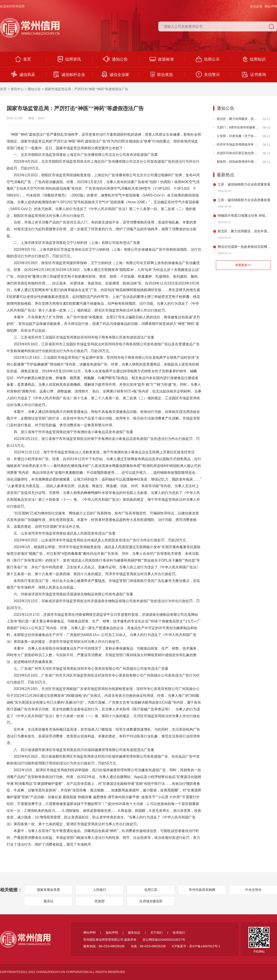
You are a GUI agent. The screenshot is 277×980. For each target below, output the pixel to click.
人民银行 (100, 890)
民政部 (100, 901)
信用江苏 (151, 890)
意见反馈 (256, 6)
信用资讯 (69, 59)
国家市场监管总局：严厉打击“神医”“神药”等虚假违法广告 (86, 89)
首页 (23, 59)
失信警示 (208, 74)
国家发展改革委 (48, 890)
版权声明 (112, 933)
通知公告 (115, 59)
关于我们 (157, 933)
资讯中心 (17, 89)
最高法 (48, 901)
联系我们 (179, 933)
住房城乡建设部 (151, 901)
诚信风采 (23, 74)
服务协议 (134, 933)
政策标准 (162, 59)
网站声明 (271, 6)
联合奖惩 (162, 75)
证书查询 (254, 75)
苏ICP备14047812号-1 (205, 946)
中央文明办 (253, 890)
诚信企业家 (115, 74)
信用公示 (208, 59)
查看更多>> (243, 265)
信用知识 (254, 59)
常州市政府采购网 (202, 890)
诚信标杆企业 (69, 74)
